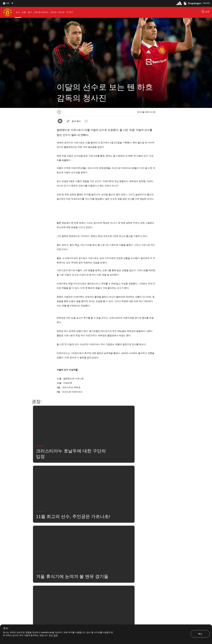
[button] (8, 3)
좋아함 (78, 535)
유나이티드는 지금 (127, 544)
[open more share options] (86, 121)
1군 (90, 535)
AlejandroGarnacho (107, 535)
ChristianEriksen (129, 535)
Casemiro (64, 544)
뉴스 (99, 544)
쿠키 (6, 628)
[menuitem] (18, 12)
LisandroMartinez (82, 544)
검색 (110, 544)
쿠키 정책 (53, 635)
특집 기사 (64, 535)
